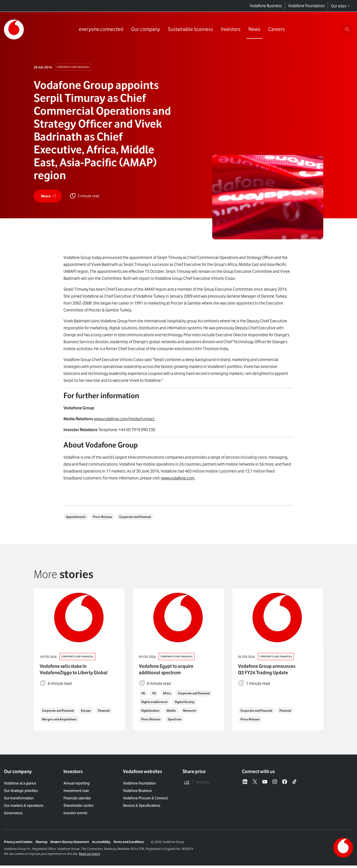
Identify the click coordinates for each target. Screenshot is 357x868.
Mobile (202, 713)
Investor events (75, 815)
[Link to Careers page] (276, 30)
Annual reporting (76, 786)
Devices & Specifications (142, 808)
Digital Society (152, 713)
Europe (90, 713)
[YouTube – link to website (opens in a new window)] (265, 784)
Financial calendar (77, 801)
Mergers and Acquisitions (82, 722)
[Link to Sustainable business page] (190, 30)
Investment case (76, 793)
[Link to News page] (254, 30)
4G (144, 695)
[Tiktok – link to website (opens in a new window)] (295, 784)
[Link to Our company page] (145, 30)
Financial (49, 722)
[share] (49, 197)
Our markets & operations (24, 808)
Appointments (77, 518)
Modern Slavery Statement (70, 844)
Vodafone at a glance (20, 786)
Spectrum (199, 722)
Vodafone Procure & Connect (145, 801)
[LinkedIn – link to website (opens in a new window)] (245, 784)
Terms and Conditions (129, 844)
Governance (13, 815)
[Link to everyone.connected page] (100, 30)
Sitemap (41, 844)
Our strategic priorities (21, 793)
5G (156, 695)
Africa (170, 695)
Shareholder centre (78, 808)
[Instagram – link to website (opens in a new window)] (275, 784)
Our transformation (19, 801)
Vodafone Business (266, 6)
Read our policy (89, 856)
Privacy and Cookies (18, 844)
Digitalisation (180, 713)
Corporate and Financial (74, 67)
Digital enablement (198, 704)
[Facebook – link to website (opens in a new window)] (285, 784)
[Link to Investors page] (230, 30)
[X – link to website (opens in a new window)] (255, 784)
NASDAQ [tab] (203, 785)
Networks (149, 722)
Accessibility (101, 844)
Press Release (105, 518)
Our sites (341, 6)
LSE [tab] (187, 785)
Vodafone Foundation (306, 6)
